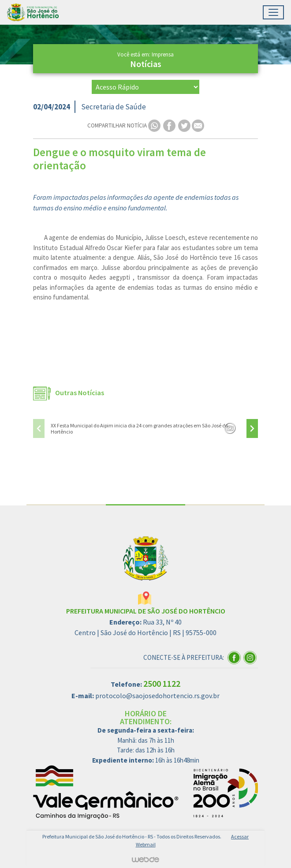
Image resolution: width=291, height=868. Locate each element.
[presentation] (39, 428)
